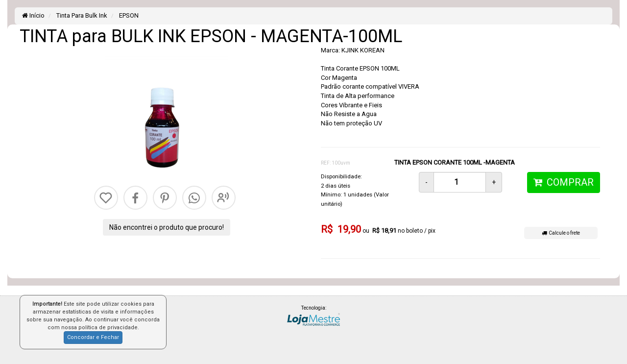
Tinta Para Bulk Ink (81, 15)
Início (33, 15)
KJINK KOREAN (363, 50)
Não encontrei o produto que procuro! (167, 227)
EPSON (128, 15)
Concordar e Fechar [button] (93, 337)
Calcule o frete (561, 233)
